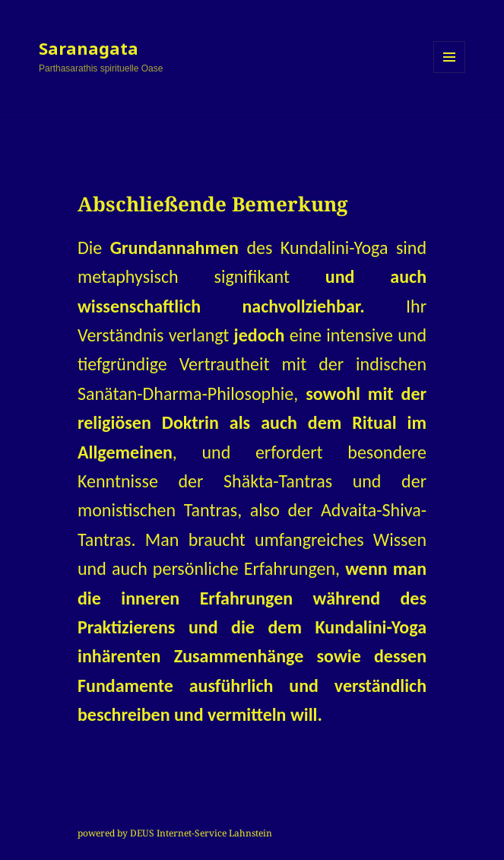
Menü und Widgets (450, 73)
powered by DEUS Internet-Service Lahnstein (175, 833)
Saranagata (89, 48)
